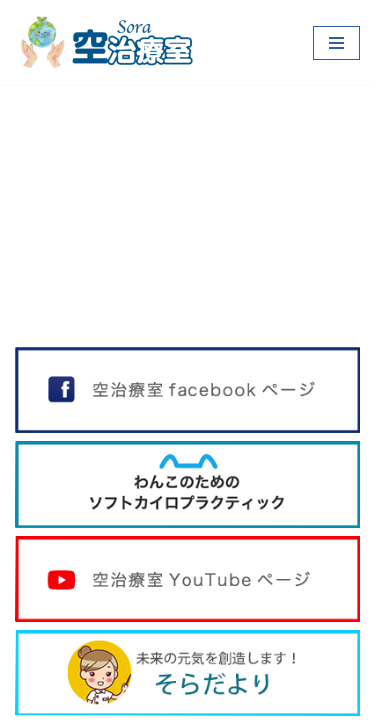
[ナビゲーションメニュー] (336, 43)
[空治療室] (105, 42)
